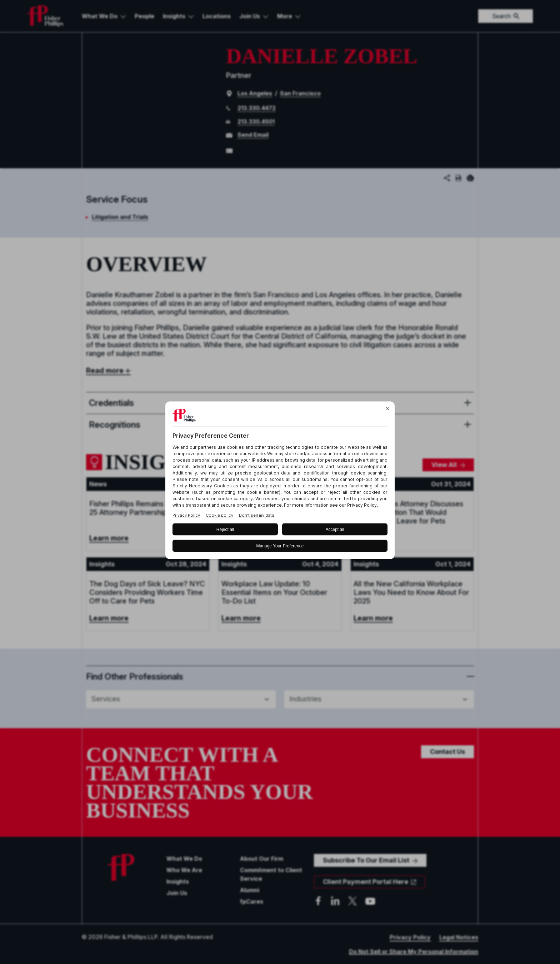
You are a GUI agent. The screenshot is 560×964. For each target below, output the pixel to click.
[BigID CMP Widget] (280, 482)
